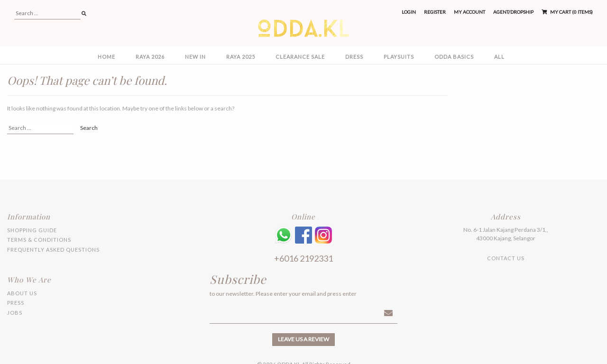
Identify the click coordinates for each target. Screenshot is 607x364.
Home (106, 57)
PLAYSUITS (399, 57)
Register (435, 12)
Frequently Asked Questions (53, 250)
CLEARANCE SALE (300, 57)
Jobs (15, 313)
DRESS (354, 57)
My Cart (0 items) (567, 12)
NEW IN (195, 57)
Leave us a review (303, 339)
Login (409, 12)
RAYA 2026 (150, 57)
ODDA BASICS (454, 57)
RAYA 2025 (241, 57)
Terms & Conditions (39, 240)
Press (16, 303)
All (499, 57)
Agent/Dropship (513, 12)
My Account (469, 12)
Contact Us (506, 258)
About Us (22, 293)
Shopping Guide (32, 230)
